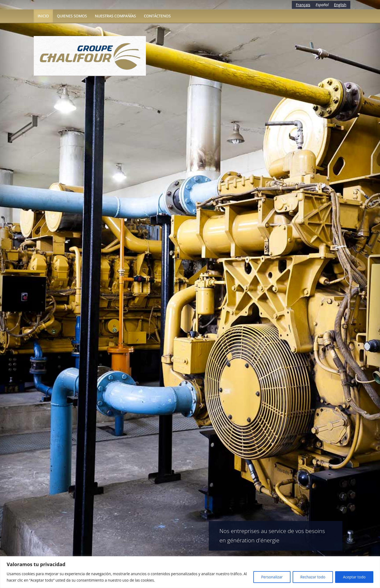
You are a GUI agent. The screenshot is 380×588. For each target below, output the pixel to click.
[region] (190, 572)
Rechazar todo (313, 577)
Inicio (43, 16)
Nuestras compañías (115, 16)
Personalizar (272, 577)
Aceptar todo (354, 577)
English (340, 5)
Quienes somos (72, 16)
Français (303, 5)
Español (322, 5)
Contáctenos (157, 16)
